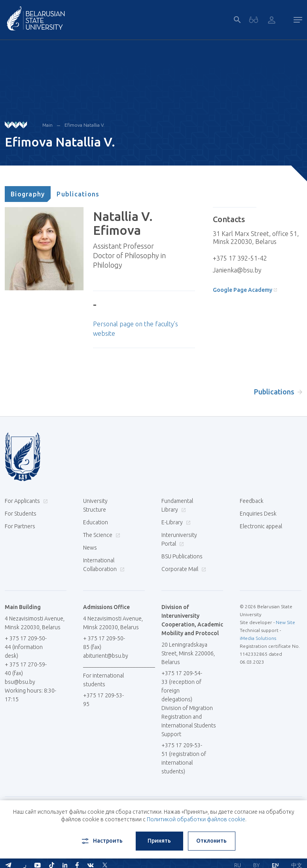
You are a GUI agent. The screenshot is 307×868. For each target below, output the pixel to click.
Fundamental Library (177, 505)
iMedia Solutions (258, 638)
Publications (78, 194)
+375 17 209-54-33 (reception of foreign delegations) (182, 686)
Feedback (252, 501)
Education (96, 522)
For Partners (20, 526)
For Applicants (25, 501)
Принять (159, 841)
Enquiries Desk (258, 514)
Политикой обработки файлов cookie (196, 819)
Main (47, 125)
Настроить (101, 841)
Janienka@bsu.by (237, 270)
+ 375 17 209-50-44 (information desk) (26, 647)
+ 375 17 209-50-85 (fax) (104, 643)
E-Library (175, 522)
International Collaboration (104, 565)
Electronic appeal (261, 526)
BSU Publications (182, 556)
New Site (285, 622)
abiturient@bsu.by (106, 656)
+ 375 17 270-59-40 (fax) (26, 669)
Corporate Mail (183, 569)
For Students (21, 514)
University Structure (95, 505)
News (90, 548)
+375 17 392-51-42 (240, 258)
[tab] (28, 194)
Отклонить (211, 841)
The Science (101, 535)
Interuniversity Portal (179, 539)
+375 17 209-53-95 (103, 700)
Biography (28, 194)
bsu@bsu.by (20, 682)
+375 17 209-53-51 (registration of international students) (184, 758)
